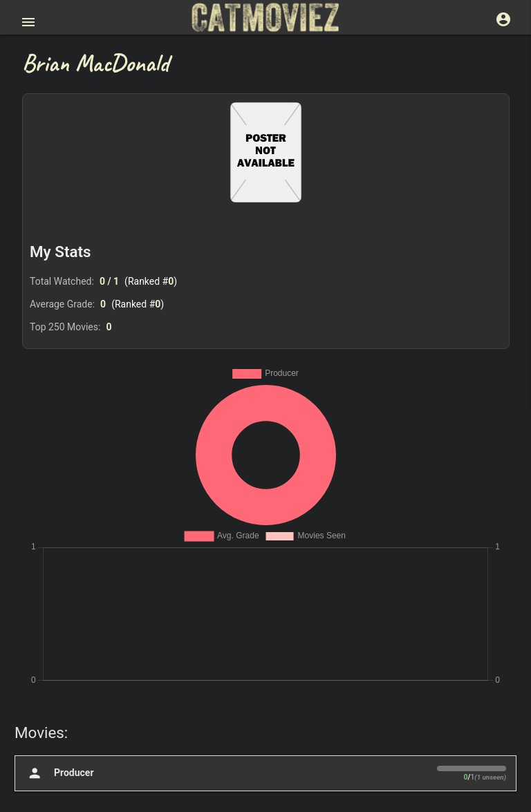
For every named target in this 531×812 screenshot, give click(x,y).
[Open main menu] (28, 22)
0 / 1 (109, 281)
